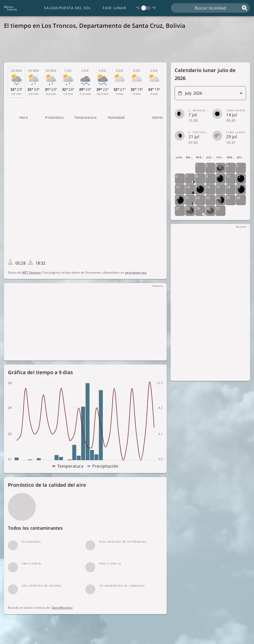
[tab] (16, 82)
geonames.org (136, 272)
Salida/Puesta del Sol (67, 8)
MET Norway (32, 272)
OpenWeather (62, 608)
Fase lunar (114, 8)
